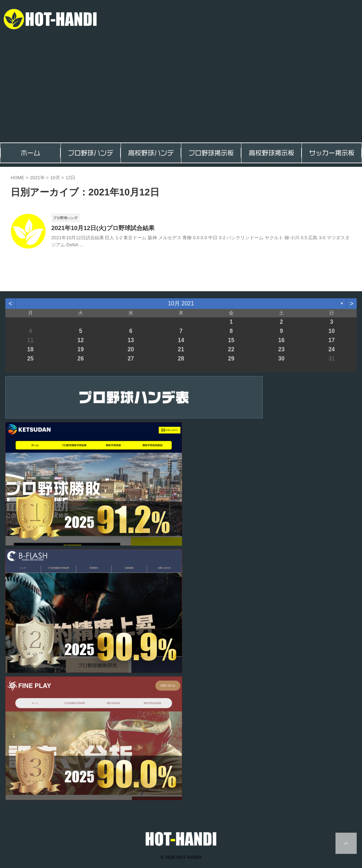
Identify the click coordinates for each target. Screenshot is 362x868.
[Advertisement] (181, 89)
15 (231, 341)
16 (281, 341)
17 (332, 341)
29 (231, 359)
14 (181, 341)
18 (30, 350)
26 (81, 359)
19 (81, 350)
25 (30, 359)
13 (131, 341)
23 (281, 350)
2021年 (37, 178)
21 (181, 350)
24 (332, 350)
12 (81, 341)
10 (332, 332)
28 (181, 359)
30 (281, 359)
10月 (55, 178)
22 (231, 350)
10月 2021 (181, 304)
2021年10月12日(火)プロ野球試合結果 (100, 228)
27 (131, 359)
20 (131, 350)
